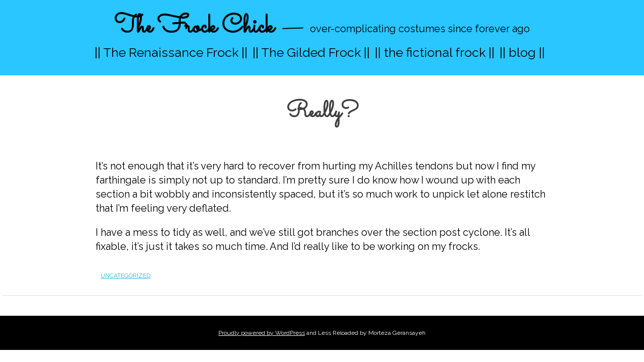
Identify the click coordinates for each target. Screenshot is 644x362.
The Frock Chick (194, 27)
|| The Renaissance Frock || (171, 52)
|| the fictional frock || (435, 52)
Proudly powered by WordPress (262, 333)
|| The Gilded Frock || (311, 52)
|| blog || (522, 52)
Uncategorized (126, 276)
